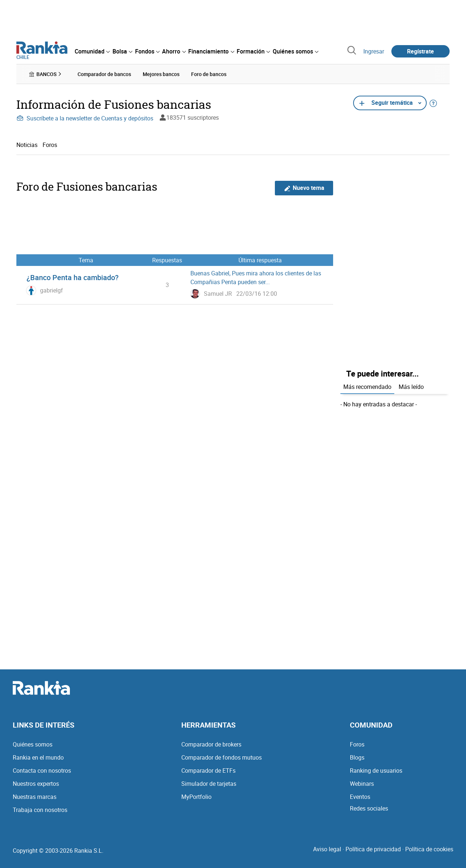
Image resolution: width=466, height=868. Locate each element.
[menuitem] (92, 51)
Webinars (362, 784)
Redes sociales (369, 808)
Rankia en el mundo (38, 757)
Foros (50, 145)
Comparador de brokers (211, 744)
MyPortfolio (196, 797)
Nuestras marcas (35, 797)
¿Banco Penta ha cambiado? (73, 277)
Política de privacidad (373, 849)
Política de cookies (429, 849)
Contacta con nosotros (42, 771)
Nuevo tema (304, 188)
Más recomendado (367, 387)
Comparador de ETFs (208, 771)
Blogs (357, 757)
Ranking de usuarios (376, 771)
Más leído (411, 387)
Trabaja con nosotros (40, 810)
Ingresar (374, 51)
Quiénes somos (33, 744)
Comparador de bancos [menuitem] (104, 74)
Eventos (360, 797)
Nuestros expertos (36, 784)
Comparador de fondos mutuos (222, 757)
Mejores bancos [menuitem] (161, 74)
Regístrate (420, 51)
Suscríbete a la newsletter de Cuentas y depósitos (85, 118)
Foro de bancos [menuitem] (209, 74)
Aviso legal (327, 849)
